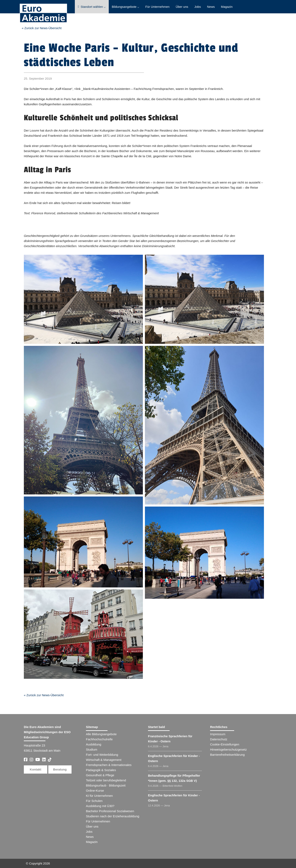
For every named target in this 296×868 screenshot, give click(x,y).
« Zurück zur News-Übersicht (42, 28)
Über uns (182, 7)
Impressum (218, 734)
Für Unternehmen (157, 7)
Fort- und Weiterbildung (102, 755)
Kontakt (36, 769)
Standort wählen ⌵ (92, 7)
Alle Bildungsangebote (101, 734)
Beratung (60, 769)
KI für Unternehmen (99, 796)
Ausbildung (94, 744)
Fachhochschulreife (99, 739)
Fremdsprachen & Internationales (109, 765)
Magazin (227, 7)
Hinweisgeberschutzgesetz (228, 749)
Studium (92, 749)
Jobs (198, 7)
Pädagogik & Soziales (101, 770)
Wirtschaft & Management (104, 760)
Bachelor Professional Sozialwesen (110, 811)
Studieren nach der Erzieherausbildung (113, 816)
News (211, 7)
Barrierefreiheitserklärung (227, 755)
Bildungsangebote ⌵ (125, 7)
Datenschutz (219, 739)
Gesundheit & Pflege (100, 775)
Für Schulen (94, 801)
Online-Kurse (95, 791)
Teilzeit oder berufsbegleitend (106, 780)
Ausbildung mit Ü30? (100, 806)
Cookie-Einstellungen (225, 744)
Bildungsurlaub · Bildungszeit (106, 785)
